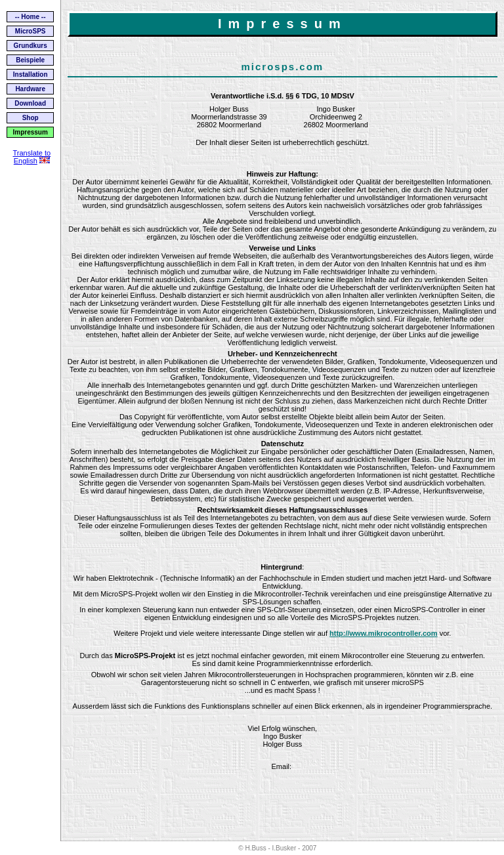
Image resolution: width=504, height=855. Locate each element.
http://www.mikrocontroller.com (384, 633)
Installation (31, 74)
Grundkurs (31, 46)
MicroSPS (31, 31)
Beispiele (30, 60)
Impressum (30, 132)
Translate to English (31, 157)
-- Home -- (31, 17)
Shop (31, 118)
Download (30, 103)
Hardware (30, 89)
